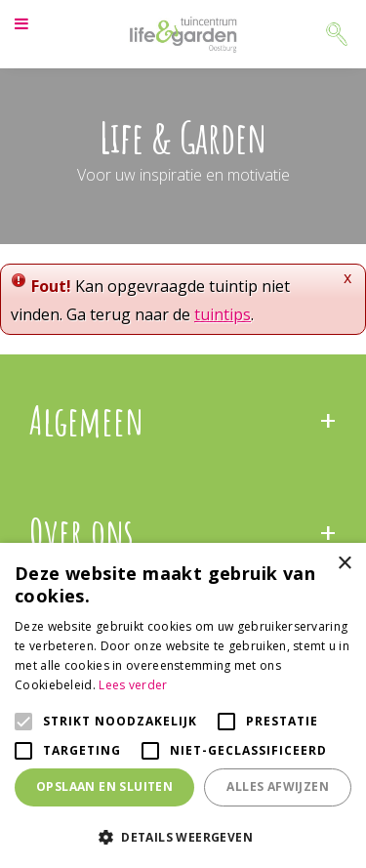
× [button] (344, 564)
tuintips (223, 314)
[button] (183, 836)
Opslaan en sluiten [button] (104, 786)
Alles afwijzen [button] (278, 786)
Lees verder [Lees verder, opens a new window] (133, 685)
